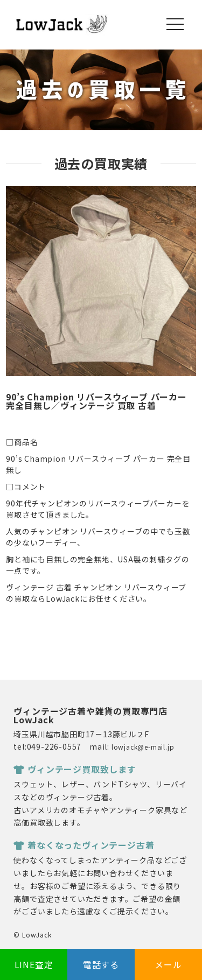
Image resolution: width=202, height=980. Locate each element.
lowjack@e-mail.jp (143, 747)
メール (168, 964)
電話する (101, 964)
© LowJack (32, 935)
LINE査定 (34, 964)
